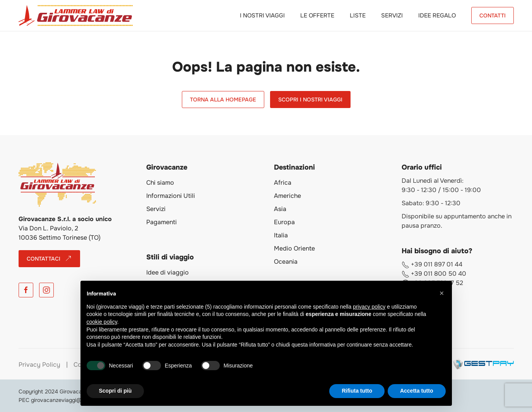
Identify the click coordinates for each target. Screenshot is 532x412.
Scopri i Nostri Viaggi (310, 100)
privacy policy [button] (369, 307)
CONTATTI (493, 15)
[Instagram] (46, 290)
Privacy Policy (39, 365)
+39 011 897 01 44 (432, 264)
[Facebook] (26, 290)
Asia (280, 209)
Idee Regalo (437, 15)
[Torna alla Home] (76, 15)
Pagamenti (162, 222)
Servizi (392, 15)
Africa (283, 183)
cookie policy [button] (102, 322)
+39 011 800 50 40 (434, 274)
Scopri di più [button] (115, 391)
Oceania (286, 262)
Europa (284, 222)
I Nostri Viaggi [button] (262, 15)
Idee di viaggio (168, 272)
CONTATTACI (49, 259)
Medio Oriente (294, 248)
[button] (442, 293)
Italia (281, 235)
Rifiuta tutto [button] (357, 391)
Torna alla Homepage (223, 100)
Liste (358, 15)
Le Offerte (317, 15)
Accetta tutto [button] (417, 391)
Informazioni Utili (171, 196)
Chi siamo (160, 183)
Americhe (287, 196)
